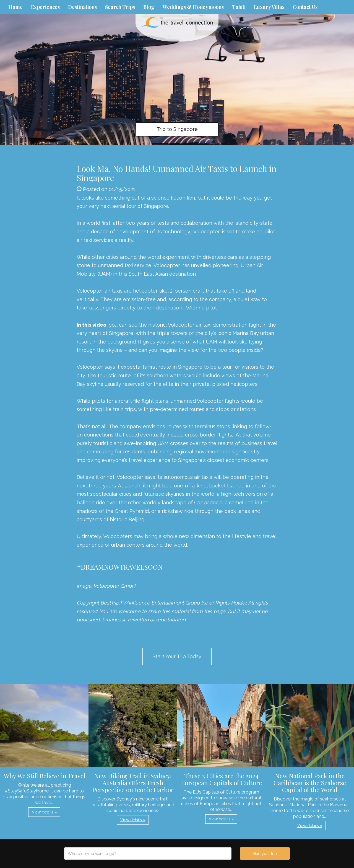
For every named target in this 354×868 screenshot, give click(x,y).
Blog (149, 7)
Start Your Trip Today (177, 656)
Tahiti (239, 7)
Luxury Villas (269, 7)
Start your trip (265, 854)
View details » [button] (44, 812)
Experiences (45, 7)
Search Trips (120, 7)
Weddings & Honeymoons (193, 7)
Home (15, 7)
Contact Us (305, 7)
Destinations (82, 7)
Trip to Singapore (177, 129)
